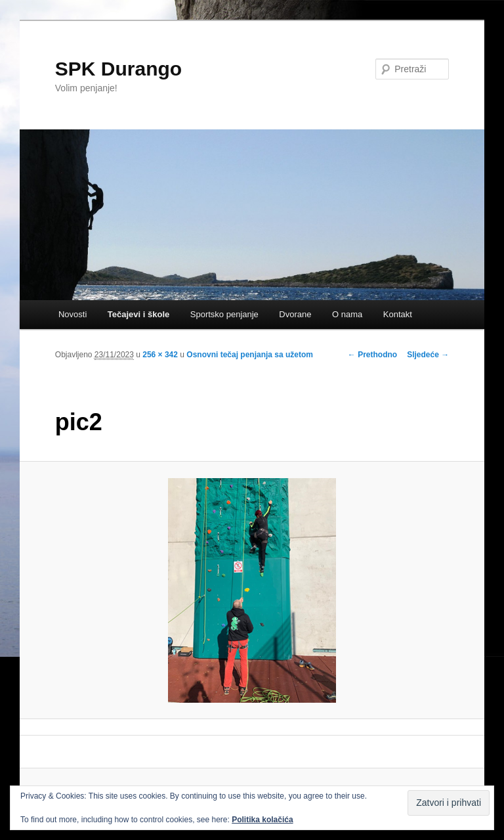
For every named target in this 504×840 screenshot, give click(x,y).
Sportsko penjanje (224, 314)
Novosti (73, 314)
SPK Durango (118, 69)
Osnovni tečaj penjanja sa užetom (250, 355)
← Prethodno (372, 355)
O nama (347, 314)
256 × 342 (160, 355)
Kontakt (398, 314)
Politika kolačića (262, 820)
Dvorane (295, 314)
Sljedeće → (428, 355)
